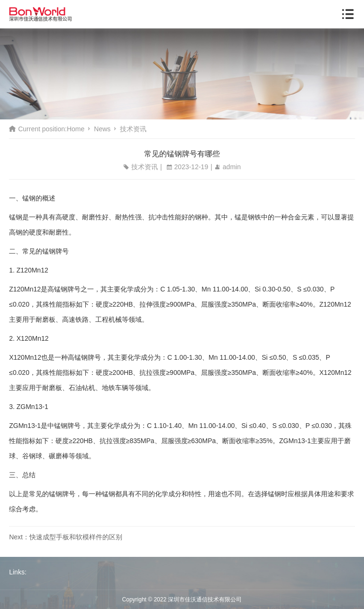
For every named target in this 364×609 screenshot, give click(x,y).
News (102, 129)
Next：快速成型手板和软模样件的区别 (66, 537)
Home (76, 129)
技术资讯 (133, 129)
